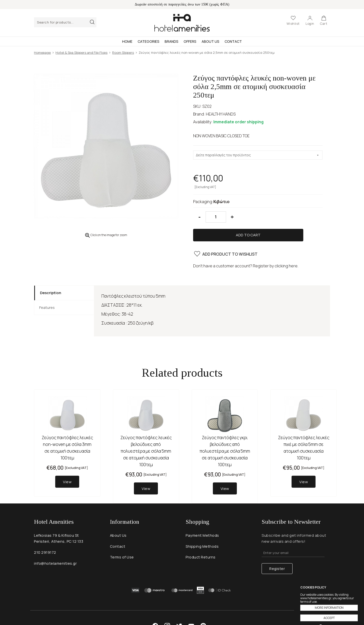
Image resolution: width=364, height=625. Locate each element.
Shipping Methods (202, 530)
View (67, 466)
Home (127, 41)
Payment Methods (203, 519)
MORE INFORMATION (329, 608)
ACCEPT (329, 618)
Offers (190, 41)
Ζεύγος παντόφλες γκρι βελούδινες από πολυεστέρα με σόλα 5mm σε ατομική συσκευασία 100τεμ (225, 435)
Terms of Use (122, 541)
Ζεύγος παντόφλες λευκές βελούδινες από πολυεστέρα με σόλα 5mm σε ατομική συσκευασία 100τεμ (146, 435)
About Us (210, 41)
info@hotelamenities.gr (56, 547)
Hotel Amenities (182, 23)
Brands (172, 41)
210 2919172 (45, 536)
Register (277, 551)
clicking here (286, 250)
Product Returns (201, 541)
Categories (149, 41)
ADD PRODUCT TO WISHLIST (226, 239)
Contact (233, 41)
